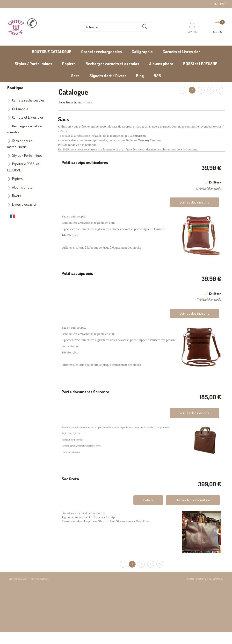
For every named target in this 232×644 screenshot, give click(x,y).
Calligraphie (142, 51)
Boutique (15, 88)
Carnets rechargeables (101, 51)
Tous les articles (70, 102)
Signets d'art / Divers (108, 76)
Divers (17, 196)
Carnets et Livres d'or (181, 51)
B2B (157, 76)
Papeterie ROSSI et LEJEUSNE (23, 167)
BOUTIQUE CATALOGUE (52, 51)
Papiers (69, 64)
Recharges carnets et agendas (112, 64)
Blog (140, 76)
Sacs (75, 76)
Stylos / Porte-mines (33, 64)
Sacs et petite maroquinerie (20, 144)
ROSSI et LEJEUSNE (200, 64)
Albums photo (161, 64)
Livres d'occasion (25, 204)
